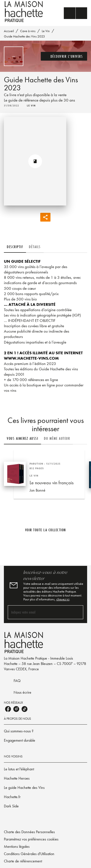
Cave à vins (28, 31)
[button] (64, 56)
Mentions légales (17, 846)
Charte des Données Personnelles (29, 832)
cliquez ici (63, 599)
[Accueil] (24, 12)
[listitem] (8, 709)
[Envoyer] (77, 612)
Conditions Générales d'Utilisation (29, 854)
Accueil (9, 31)
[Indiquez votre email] (39, 612)
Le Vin (46, 31)
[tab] (15, 247)
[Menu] (75, 13)
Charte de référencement (23, 861)
